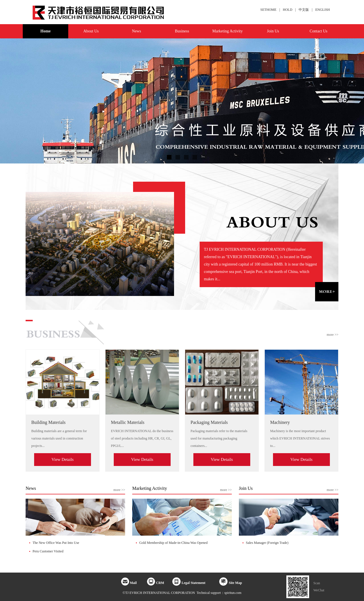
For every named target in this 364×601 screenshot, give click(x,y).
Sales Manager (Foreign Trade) (267, 543)
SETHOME (268, 10)
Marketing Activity (228, 31)
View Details (63, 459)
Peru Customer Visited (48, 551)
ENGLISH (323, 10)
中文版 (304, 10)
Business (182, 31)
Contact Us (319, 31)
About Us (91, 31)
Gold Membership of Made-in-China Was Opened (173, 543)
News (136, 31)
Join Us (273, 31)
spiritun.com (233, 593)
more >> (333, 335)
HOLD (288, 10)
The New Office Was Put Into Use (56, 543)
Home (45, 31)
